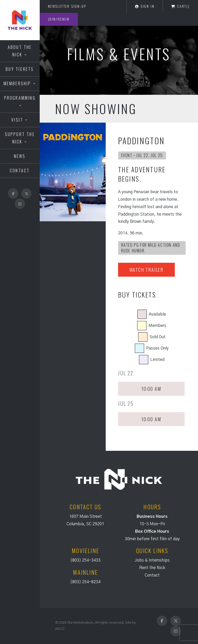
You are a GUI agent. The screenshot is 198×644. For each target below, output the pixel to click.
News (20, 156)
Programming (20, 98)
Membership (17, 83)
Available (157, 314)
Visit (17, 120)
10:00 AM (151, 389)
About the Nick (20, 51)
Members (157, 326)
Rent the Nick (152, 568)
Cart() (180, 6)
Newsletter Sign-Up (67, 6)
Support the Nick (20, 138)
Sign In (145, 6)
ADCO (60, 629)
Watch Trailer (146, 270)
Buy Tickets (20, 69)
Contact (20, 171)
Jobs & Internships (152, 560)
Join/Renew (59, 19)
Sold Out (158, 337)
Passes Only (157, 348)
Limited (157, 360)
